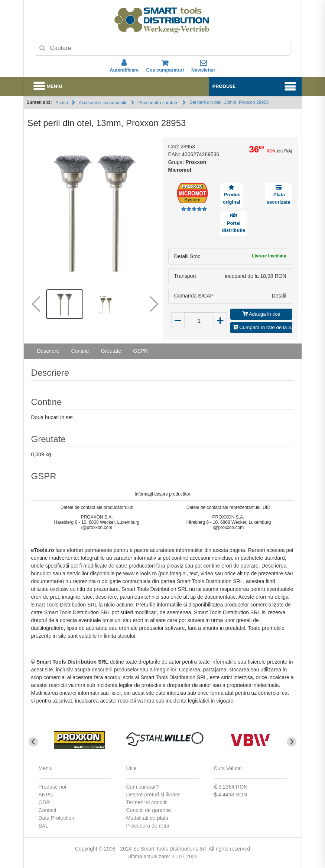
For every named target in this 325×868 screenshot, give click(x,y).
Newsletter (203, 66)
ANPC (46, 795)
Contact (48, 810)
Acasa (62, 103)
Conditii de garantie (149, 810)
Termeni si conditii (147, 802)
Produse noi (53, 787)
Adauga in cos (261, 314)
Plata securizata (279, 198)
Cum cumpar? (143, 787)
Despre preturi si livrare (153, 795)
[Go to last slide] (34, 742)
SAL (43, 826)
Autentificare (124, 66)
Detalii (279, 296)
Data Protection (57, 818)
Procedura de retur (148, 826)
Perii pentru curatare (158, 103)
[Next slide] (292, 742)
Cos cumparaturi (165, 66)
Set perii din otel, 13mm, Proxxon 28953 (229, 102)
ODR (44, 802)
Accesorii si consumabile (103, 103)
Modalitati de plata (147, 818)
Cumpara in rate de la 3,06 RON (262, 327)
